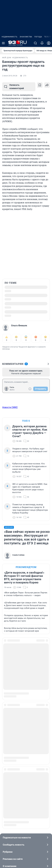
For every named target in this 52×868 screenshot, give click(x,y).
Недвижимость (10, 37)
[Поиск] (35, 43)
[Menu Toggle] (3, 43)
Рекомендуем (26, 567)
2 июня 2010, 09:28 (10, 76)
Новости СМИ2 (10, 407)
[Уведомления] (42, 43)
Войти (12, 390)
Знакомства (26, 37)
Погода (38, 37)
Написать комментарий (14, 87)
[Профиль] (49, 43)
